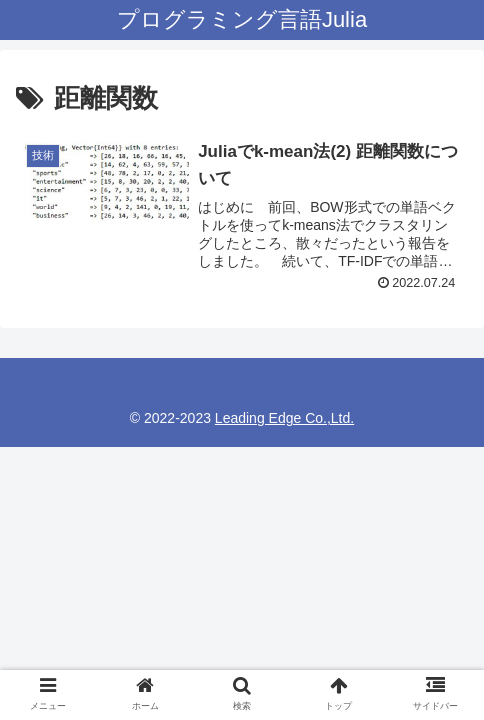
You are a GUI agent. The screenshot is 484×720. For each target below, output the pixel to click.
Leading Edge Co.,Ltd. (284, 418)
